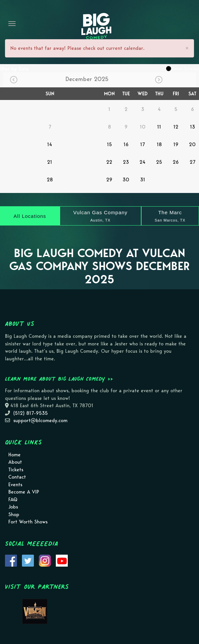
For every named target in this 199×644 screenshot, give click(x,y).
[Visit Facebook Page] (11, 560)
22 (109, 162)
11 (159, 127)
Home (14, 455)
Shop (14, 514)
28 (50, 180)
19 (176, 144)
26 (176, 162)
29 (109, 180)
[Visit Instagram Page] (45, 560)
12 (176, 127)
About (15, 462)
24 (143, 162)
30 (126, 180)
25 (159, 162)
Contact (17, 477)
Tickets (16, 470)
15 (109, 144)
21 (50, 162)
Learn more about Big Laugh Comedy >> (59, 379)
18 (159, 144)
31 (143, 180)
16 (126, 144)
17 (143, 144)
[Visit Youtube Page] (62, 560)
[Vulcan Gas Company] (100, 216)
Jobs (13, 507)
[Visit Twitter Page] (28, 560)
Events (15, 485)
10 (143, 127)
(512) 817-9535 (31, 413)
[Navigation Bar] (12, 24)
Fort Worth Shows (28, 522)
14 (50, 144)
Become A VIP (24, 492)
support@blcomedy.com (40, 420)
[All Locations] (30, 216)
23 (126, 162)
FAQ (13, 500)
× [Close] (187, 48)
